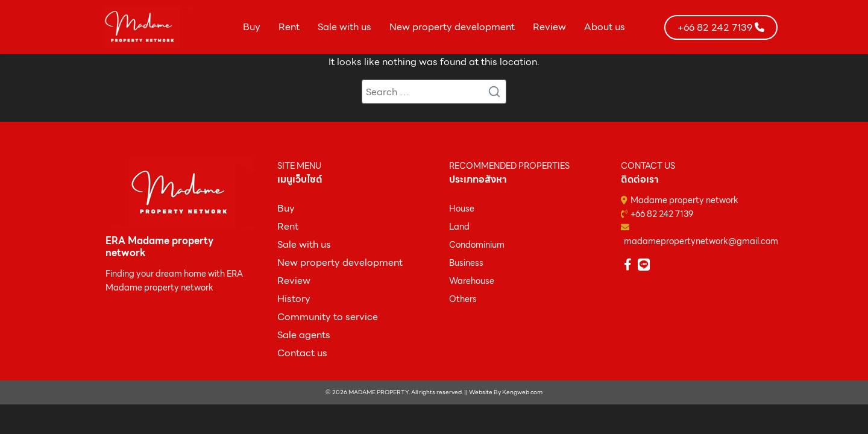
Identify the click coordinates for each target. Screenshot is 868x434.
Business (466, 263)
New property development (452, 27)
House (462, 209)
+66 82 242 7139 (662, 214)
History (294, 299)
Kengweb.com (522, 392)
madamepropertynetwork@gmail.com (701, 241)
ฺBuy (286, 208)
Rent (289, 27)
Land (459, 227)
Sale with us (344, 27)
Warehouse (472, 281)
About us (605, 27)
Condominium (477, 245)
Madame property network (684, 200)
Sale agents (304, 335)
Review (549, 27)
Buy (252, 27)
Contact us (302, 353)
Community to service (328, 317)
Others (463, 299)
